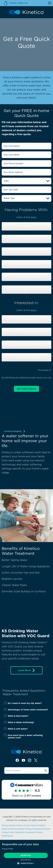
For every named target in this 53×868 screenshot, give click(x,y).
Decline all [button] (26, 860)
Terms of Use (23, 825)
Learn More (27, 670)
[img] (26, 424)
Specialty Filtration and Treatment (27, 345)
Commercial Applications (27, 357)
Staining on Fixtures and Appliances (26, 252)
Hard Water (27, 239)
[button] (26, 863)
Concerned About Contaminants (26, 264)
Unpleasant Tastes (26, 277)
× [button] (49, 843)
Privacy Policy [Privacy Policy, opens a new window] (8, 849)
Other (27, 290)
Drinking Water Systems (27, 332)
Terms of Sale (38, 825)
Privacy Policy (8, 825)
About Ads (8, 832)
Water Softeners (26, 319)
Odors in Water (27, 226)
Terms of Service (10, 829)
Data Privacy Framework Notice (35, 829)
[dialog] (26, 854)
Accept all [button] (26, 855)
